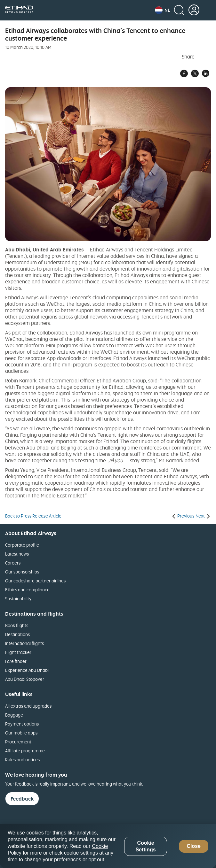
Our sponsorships (22, 572)
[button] (162, 10)
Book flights (17, 625)
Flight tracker (18, 652)
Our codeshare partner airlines (35, 581)
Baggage (14, 715)
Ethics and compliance (27, 590)
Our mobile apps (21, 733)
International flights (24, 643)
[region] (108, 846)
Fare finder (16, 661)
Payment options (22, 724)
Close (194, 846)
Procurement (18, 742)
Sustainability (18, 599)
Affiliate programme (25, 751)
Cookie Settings (145, 846)
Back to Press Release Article (33, 516)
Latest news (17, 554)
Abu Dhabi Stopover (25, 679)
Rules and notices (22, 760)
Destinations (17, 634)
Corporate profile (22, 545)
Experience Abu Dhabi (27, 670)
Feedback (22, 799)
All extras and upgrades (28, 706)
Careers (13, 563)
